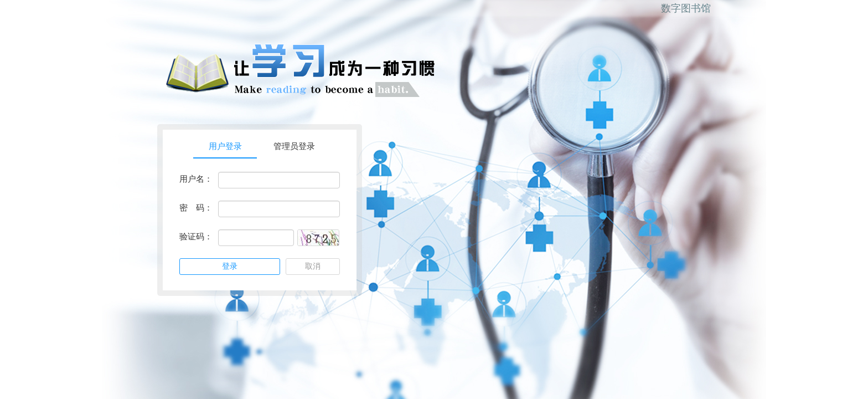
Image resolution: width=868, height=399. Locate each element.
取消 (313, 266)
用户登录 (225, 146)
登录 (230, 266)
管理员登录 (294, 146)
